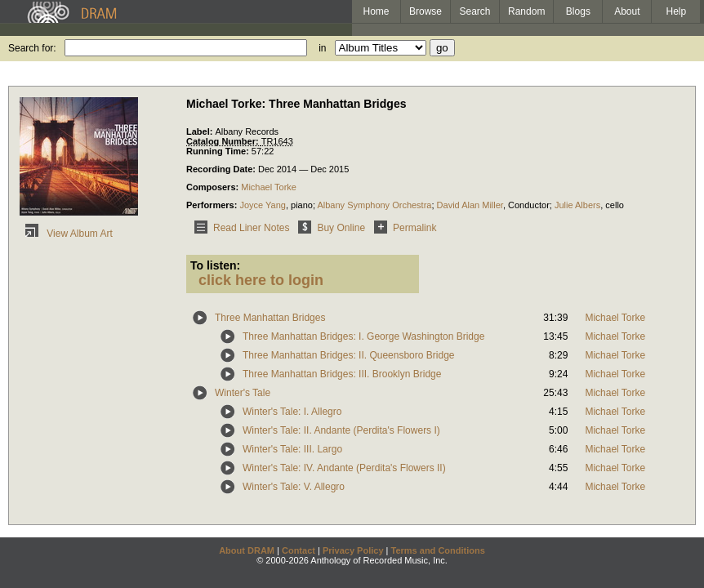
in (322, 48)
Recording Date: (222, 169)
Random (526, 11)
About (627, 11)
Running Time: (219, 151)
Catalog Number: (224, 141)
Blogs (578, 11)
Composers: (214, 187)
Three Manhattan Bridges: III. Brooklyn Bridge (342, 374)
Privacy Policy (353, 550)
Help (677, 11)
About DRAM (247, 550)
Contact (299, 550)
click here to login (261, 280)
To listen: (215, 265)
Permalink (402, 228)
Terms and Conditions (438, 550)
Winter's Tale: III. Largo (292, 449)
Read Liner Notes (239, 228)
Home (376, 11)
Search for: (32, 48)
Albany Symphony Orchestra (374, 205)
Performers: (213, 205)
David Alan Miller (470, 205)
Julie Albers (577, 205)
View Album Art (66, 234)
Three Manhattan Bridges (270, 318)
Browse (426, 11)
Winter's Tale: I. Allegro (292, 412)
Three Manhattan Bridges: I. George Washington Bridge (363, 336)
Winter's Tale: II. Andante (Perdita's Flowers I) (341, 430)
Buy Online (329, 228)
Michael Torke (269, 187)
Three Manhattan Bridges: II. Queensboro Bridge (348, 355)
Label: (201, 131)
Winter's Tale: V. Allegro (294, 487)
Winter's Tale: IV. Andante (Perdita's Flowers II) (344, 468)
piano (302, 205)
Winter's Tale (243, 393)
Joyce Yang (262, 205)
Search (475, 11)
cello (615, 205)
